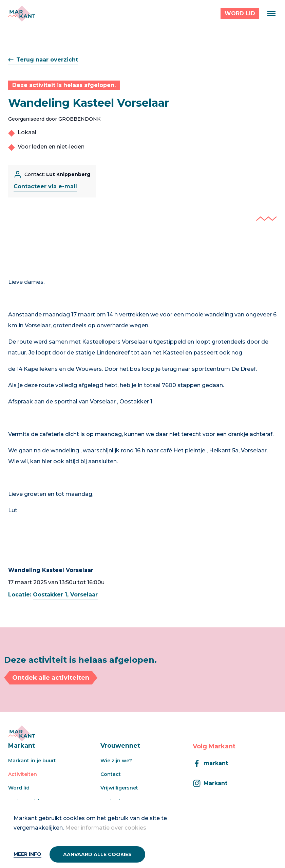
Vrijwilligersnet (119, 788)
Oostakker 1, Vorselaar (65, 595)
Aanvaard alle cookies (97, 854)
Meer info (27, 854)
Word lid (19, 788)
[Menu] (271, 14)
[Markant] (22, 14)
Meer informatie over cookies (106, 828)
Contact (111, 774)
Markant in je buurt (32, 761)
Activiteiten (23, 774)
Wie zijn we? (116, 761)
